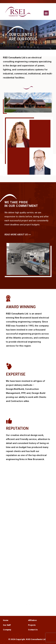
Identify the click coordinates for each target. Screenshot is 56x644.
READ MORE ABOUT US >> (18, 235)
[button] (46, 13)
